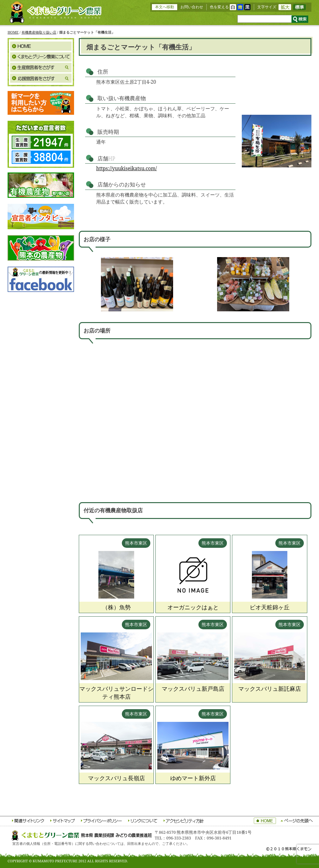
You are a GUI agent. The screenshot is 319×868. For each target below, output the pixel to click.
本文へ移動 (165, 7)
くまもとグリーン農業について (41, 57)
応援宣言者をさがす (41, 78)
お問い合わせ (192, 7)
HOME (13, 32)
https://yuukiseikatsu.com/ (127, 168)
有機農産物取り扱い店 (39, 32)
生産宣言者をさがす (41, 68)
